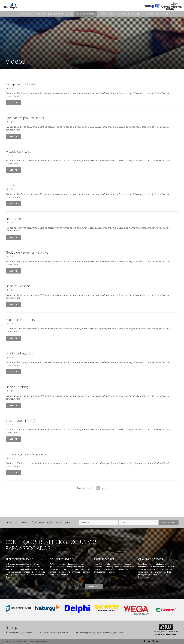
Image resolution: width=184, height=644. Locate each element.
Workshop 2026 (162, 14)
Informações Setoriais (87, 14)
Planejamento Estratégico (23, 84)
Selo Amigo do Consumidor (130, 14)
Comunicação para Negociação (27, 454)
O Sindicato (27, 14)
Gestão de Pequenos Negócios (27, 252)
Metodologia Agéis (18, 151)
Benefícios (41, 14)
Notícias (69, 14)
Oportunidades (107, 14)
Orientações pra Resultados (25, 118)
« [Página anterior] (90, 488)
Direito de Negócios (19, 353)
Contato (150, 14)
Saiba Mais (94, 586)
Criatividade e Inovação (22, 420)
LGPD (10, 185)
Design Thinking (17, 387)
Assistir (13, 103)
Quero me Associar (55, 14)
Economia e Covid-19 (20, 320)
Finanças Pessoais (18, 286)
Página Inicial (17, 14)
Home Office (14, 219)
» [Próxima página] (107, 488)
